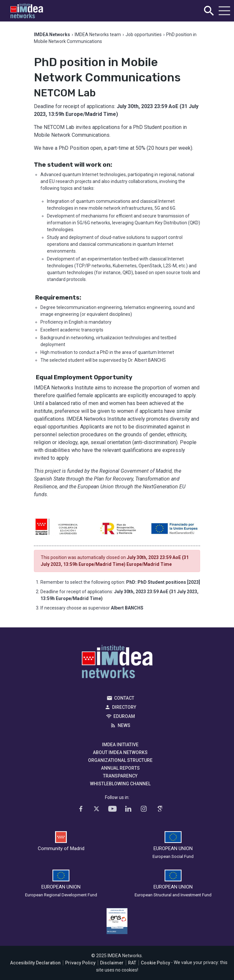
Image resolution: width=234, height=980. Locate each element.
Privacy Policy (80, 963)
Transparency (120, 776)
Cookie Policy (155, 963)
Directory (124, 707)
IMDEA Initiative (120, 745)
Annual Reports (120, 768)
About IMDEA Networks (120, 752)
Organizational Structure (120, 760)
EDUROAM (124, 716)
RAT (132, 963)
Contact (124, 698)
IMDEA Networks (117, 663)
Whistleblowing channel (120, 784)
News (124, 725)
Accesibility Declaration (35, 963)
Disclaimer (112, 963)
